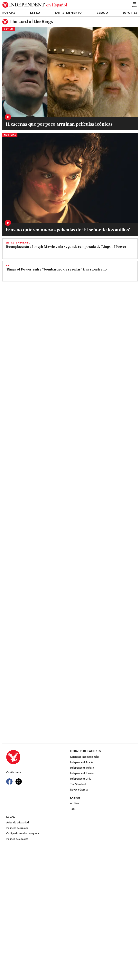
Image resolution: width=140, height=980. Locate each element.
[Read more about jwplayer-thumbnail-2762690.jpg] (105, 436)
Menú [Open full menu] (135, 5)
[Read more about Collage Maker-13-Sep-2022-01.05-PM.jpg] (70, 72)
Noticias (9, 13)
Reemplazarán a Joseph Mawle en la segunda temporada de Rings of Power (66, 247)
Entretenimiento (68, 13)
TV (7, 266)
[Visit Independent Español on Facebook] (9, 799)
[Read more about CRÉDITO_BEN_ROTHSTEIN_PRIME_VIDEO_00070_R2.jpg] (105, 306)
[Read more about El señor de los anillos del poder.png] (36, 306)
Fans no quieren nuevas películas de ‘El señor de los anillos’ (68, 230)
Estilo (35, 13)
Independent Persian (82, 791)
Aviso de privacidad (18, 840)
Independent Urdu (81, 796)
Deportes (130, 13)
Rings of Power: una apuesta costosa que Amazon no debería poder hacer (35, 339)
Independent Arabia (82, 780)
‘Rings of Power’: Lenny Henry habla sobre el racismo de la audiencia (35, 403)
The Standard (78, 802)
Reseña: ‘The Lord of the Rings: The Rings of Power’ (103, 339)
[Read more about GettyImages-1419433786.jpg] (36, 371)
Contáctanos (14, 790)
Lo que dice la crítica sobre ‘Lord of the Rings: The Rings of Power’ (103, 403)
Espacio (102, 13)
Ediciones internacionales (85, 774)
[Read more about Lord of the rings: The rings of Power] (36, 436)
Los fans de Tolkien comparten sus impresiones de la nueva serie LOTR (63, 487)
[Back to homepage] (35, 5)
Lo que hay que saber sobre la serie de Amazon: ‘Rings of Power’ (34, 468)
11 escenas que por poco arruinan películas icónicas (59, 124)
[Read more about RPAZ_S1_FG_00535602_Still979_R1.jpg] (105, 371)
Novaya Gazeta (79, 807)
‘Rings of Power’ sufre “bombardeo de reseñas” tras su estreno (56, 270)
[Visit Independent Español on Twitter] (19, 799)
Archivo (75, 821)
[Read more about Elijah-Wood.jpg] (70, 688)
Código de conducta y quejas (23, 851)
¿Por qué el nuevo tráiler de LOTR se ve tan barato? (47, 509)
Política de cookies (17, 857)
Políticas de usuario (17, 846)
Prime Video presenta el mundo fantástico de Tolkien (100, 468)
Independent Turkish (82, 785)
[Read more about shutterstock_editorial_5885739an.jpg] (70, 178)
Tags (73, 826)
